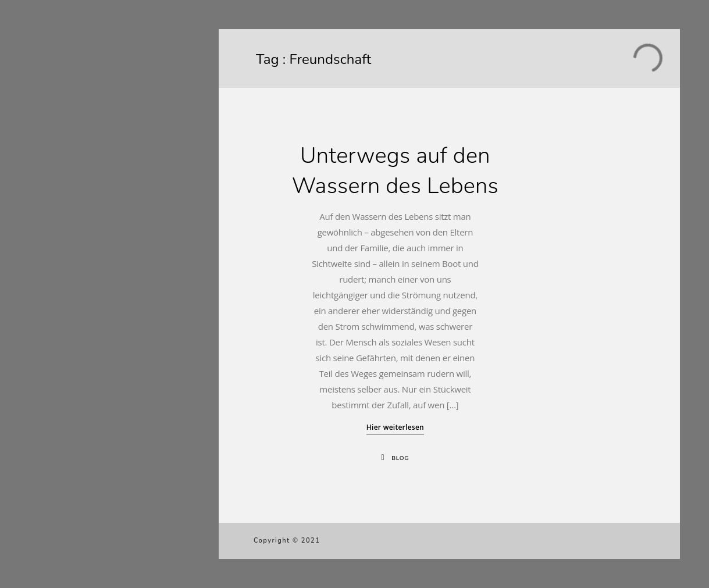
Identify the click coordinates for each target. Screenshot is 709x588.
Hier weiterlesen (395, 427)
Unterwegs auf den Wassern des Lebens (395, 171)
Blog (400, 458)
